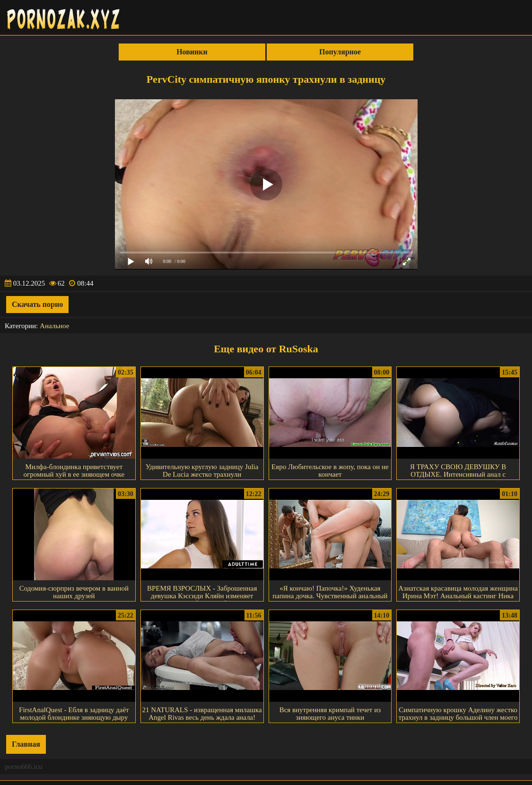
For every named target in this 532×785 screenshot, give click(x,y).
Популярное (340, 52)
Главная (26, 744)
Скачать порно (37, 304)
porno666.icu (24, 767)
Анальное (54, 326)
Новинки (192, 52)
